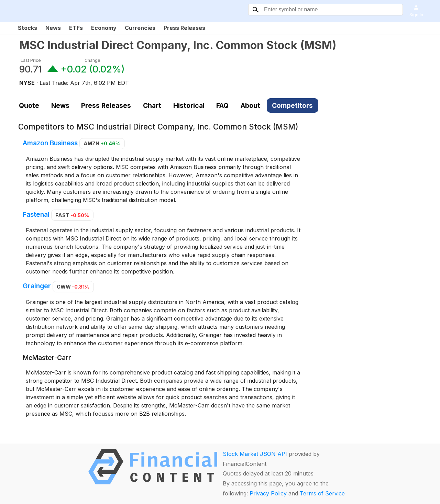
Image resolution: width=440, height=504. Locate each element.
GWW (73, 287)
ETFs (76, 28)
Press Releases (184, 28)
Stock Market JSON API (255, 454)
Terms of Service (322, 493)
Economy (104, 28)
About (250, 105)
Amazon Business (50, 143)
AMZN (102, 143)
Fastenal (36, 215)
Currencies (140, 28)
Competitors (292, 105)
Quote (29, 105)
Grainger (37, 286)
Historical (189, 105)
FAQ (222, 105)
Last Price (31, 60)
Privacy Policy (268, 493)
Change (92, 60)
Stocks (27, 28)
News (53, 28)
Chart (152, 105)
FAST (72, 215)
